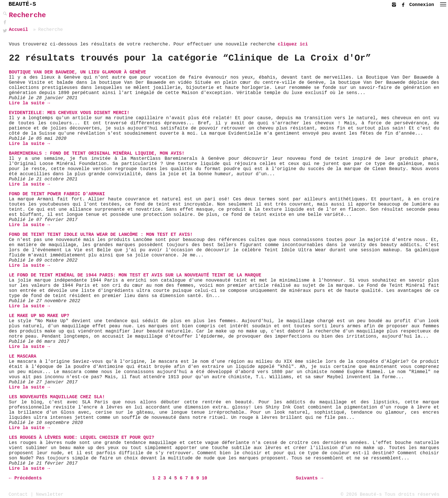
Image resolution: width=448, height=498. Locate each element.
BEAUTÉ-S (22, 4)
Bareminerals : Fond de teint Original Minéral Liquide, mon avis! (97, 154)
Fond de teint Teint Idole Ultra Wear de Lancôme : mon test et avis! (101, 235)
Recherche (27, 15)
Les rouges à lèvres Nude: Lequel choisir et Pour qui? (82, 438)
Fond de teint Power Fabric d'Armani (57, 194)
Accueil (18, 30)
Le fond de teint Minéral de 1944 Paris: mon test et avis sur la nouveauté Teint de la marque (135, 275)
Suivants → (309, 478)
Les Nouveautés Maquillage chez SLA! (57, 397)
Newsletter (50, 494)
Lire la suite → (29, 103)
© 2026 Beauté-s (361, 494)
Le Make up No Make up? (39, 316)
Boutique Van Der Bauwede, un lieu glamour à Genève (77, 72)
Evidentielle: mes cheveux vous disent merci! (69, 113)
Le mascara (23, 356)
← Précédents (25, 478)
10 (204, 478)
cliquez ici (293, 44)
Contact (18, 494)
